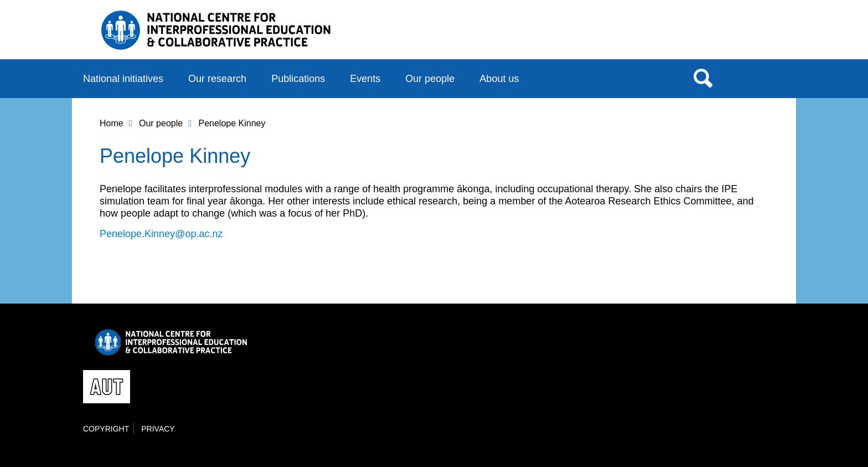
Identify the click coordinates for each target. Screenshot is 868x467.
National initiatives (123, 79)
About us (499, 79)
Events (365, 79)
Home (112, 123)
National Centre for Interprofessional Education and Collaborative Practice (216, 30)
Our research (217, 79)
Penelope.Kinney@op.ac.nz (161, 234)
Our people (430, 79)
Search (703, 78)
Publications (298, 79)
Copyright (106, 429)
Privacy (158, 429)
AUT (762, 34)
